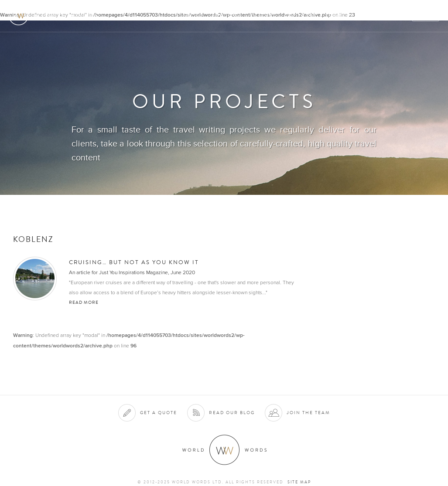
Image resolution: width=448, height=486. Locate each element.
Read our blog (232, 413)
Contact (365, 16)
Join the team (308, 413)
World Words (56, 15)
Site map (299, 482)
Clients (263, 16)
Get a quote (159, 413)
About (193, 16)
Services (227, 16)
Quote (426, 16)
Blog (397, 16)
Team (333, 16)
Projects (301, 16)
